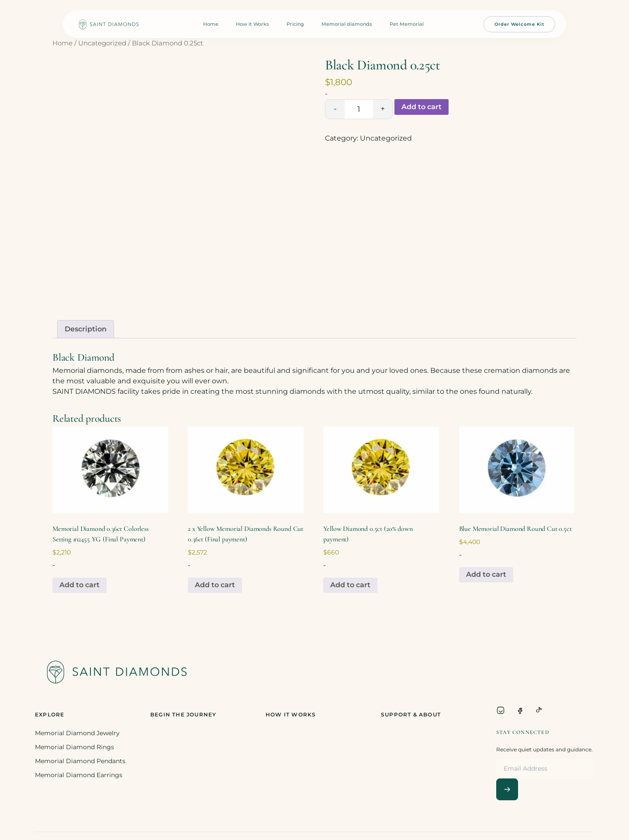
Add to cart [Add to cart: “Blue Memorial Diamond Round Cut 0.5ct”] (486, 574)
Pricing (295, 24)
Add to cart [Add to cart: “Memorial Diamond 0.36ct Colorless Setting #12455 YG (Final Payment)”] (79, 585)
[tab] (86, 329)
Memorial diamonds (347, 24)
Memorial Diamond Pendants (80, 761)
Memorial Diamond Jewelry (77, 733)
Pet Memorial (407, 24)
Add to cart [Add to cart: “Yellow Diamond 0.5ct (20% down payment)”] (350, 585)
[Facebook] (520, 710)
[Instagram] (501, 710)
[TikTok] (539, 710)
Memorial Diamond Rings (74, 747)
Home (211, 24)
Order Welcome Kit (519, 24)
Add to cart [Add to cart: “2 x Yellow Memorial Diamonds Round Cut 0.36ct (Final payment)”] (215, 585)
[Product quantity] (359, 109)
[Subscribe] (507, 789)
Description (86, 329)
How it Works (252, 24)
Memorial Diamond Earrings (79, 775)
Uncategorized (102, 43)
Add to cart (422, 107)
